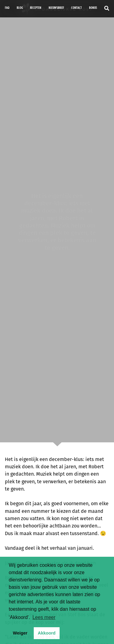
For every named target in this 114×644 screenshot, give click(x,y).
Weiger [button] (20, 633)
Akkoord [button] (47, 633)
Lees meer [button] (44, 617)
